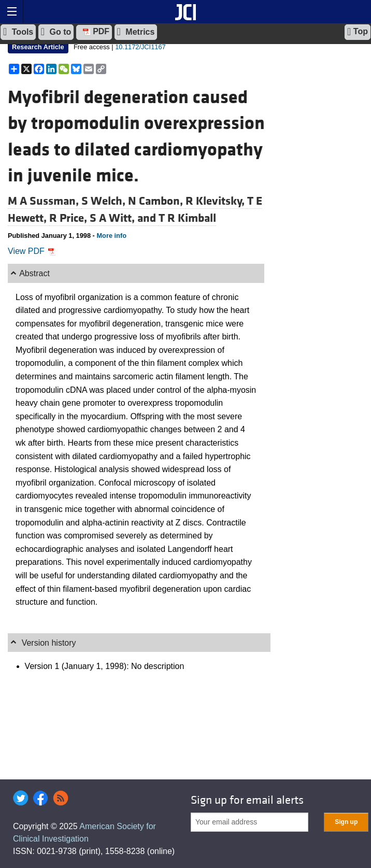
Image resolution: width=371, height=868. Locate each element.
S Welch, (105, 201)
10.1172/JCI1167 (140, 47)
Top (358, 32)
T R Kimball (187, 218)
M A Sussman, (45, 201)
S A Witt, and (124, 218)
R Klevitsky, (216, 201)
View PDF (32, 251)
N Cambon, (157, 201)
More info (111, 236)
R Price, (69, 218)
